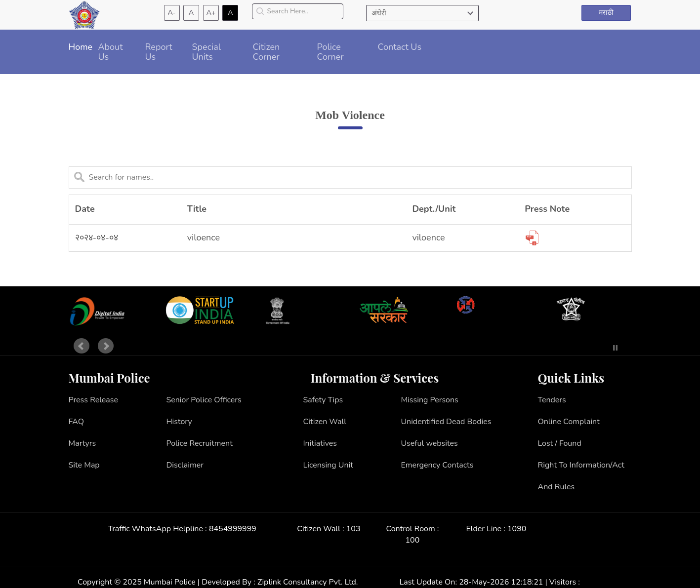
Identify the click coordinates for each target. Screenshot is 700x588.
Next (106, 346)
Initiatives (320, 443)
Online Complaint (569, 422)
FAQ (77, 422)
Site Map (84, 465)
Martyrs (82, 443)
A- (172, 13)
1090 (517, 529)
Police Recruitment (199, 443)
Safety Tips (323, 400)
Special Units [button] (207, 52)
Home (81, 47)
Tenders (552, 400)
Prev (82, 346)
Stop (615, 348)
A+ (211, 13)
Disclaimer (185, 465)
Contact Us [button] (400, 47)
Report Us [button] (159, 52)
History (179, 422)
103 (353, 529)
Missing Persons (429, 400)
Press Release (94, 400)
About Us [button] (111, 52)
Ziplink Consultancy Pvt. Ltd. (308, 582)
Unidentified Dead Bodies (446, 422)
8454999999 (233, 529)
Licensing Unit (328, 465)
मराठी (606, 13)
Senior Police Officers (204, 400)
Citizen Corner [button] (267, 52)
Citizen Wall (325, 422)
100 (413, 540)
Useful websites (429, 443)
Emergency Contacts (437, 465)
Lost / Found (560, 443)
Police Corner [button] (330, 52)
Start (601, 348)
